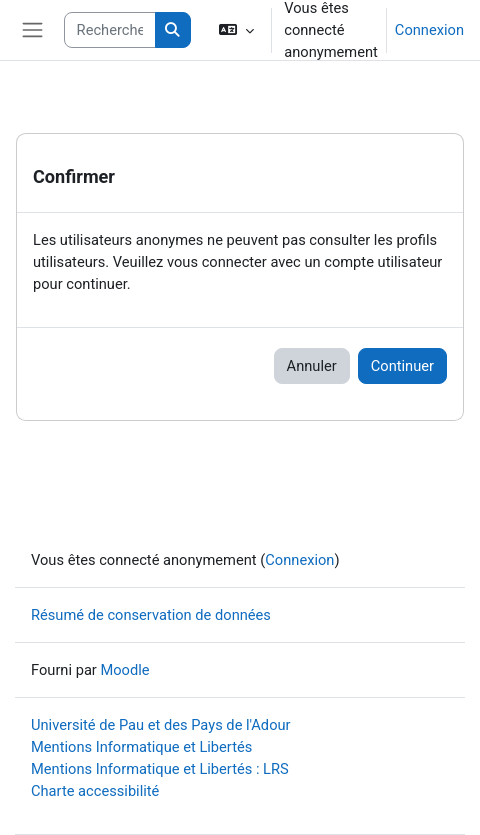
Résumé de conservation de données (151, 615)
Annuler (312, 366)
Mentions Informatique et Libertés (141, 747)
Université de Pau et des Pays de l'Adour (161, 725)
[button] (236, 30)
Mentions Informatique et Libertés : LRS (160, 769)
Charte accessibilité (95, 791)
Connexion (429, 30)
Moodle (124, 670)
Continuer (402, 366)
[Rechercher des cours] (110, 30)
